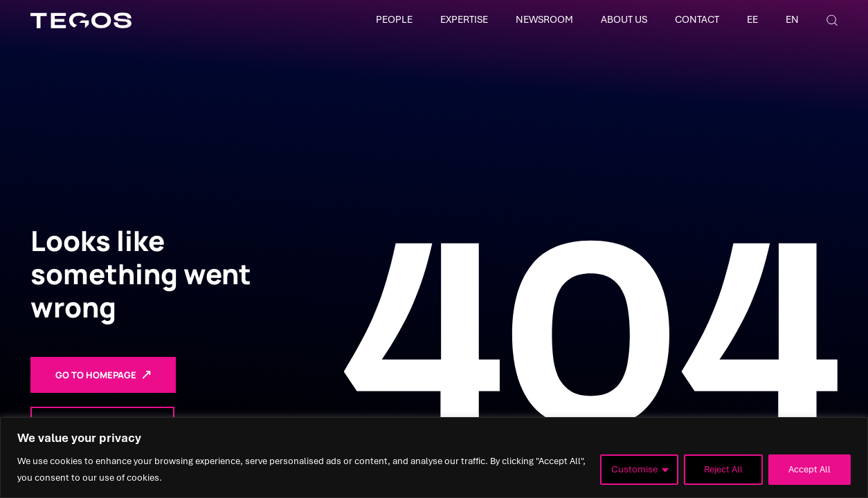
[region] (434, 458)
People (394, 19)
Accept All (810, 469)
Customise (634, 469)
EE (752, 19)
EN (792, 19)
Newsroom (544, 19)
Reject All (723, 469)
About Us (624, 19)
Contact (697, 19)
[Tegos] (81, 20)
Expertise (464, 19)
